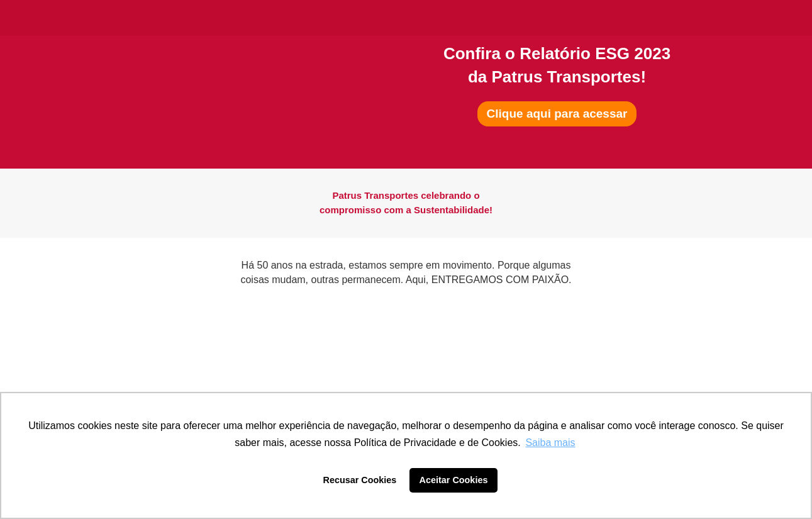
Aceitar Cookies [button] (454, 480)
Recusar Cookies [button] (360, 480)
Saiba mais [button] (550, 443)
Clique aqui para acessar (557, 114)
